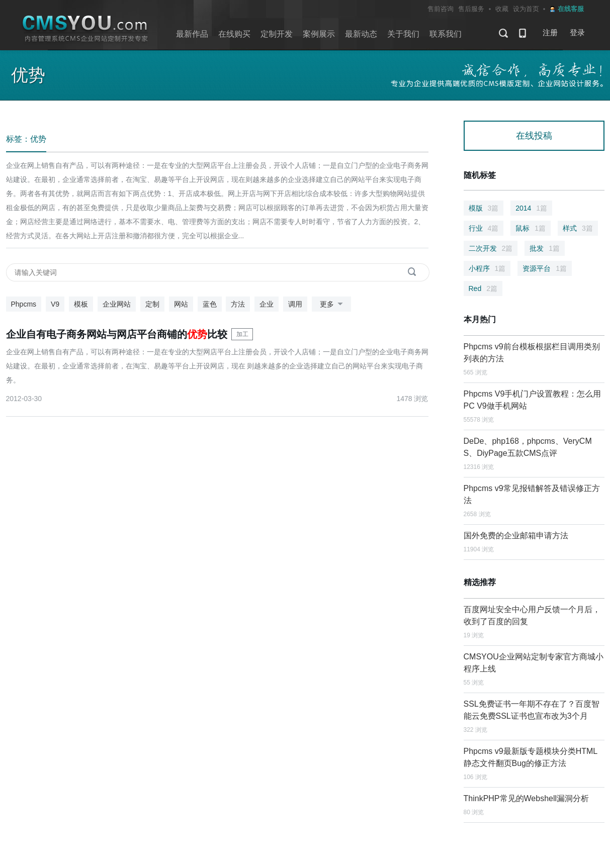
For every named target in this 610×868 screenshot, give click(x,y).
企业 (267, 304)
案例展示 (319, 34)
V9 (55, 304)
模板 (81, 304)
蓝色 (210, 304)
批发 (545, 248)
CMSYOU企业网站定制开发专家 (85, 29)
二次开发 (491, 248)
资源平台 (545, 268)
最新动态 (361, 34)
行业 (484, 228)
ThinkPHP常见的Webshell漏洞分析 (527, 798)
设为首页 (526, 9)
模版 (484, 208)
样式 (578, 228)
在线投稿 (534, 136)
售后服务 (471, 9)
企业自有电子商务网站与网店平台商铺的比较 (117, 334)
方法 (238, 304)
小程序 (487, 268)
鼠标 (531, 228)
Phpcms (24, 304)
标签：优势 (26, 139)
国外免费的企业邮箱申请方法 (516, 536)
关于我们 (403, 34)
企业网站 (117, 304)
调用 (295, 304)
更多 (333, 304)
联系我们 (446, 34)
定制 (152, 304)
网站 (181, 304)
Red (483, 288)
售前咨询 (441, 9)
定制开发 (277, 34)
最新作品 (192, 34)
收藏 (502, 9)
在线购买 (234, 34)
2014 (531, 208)
